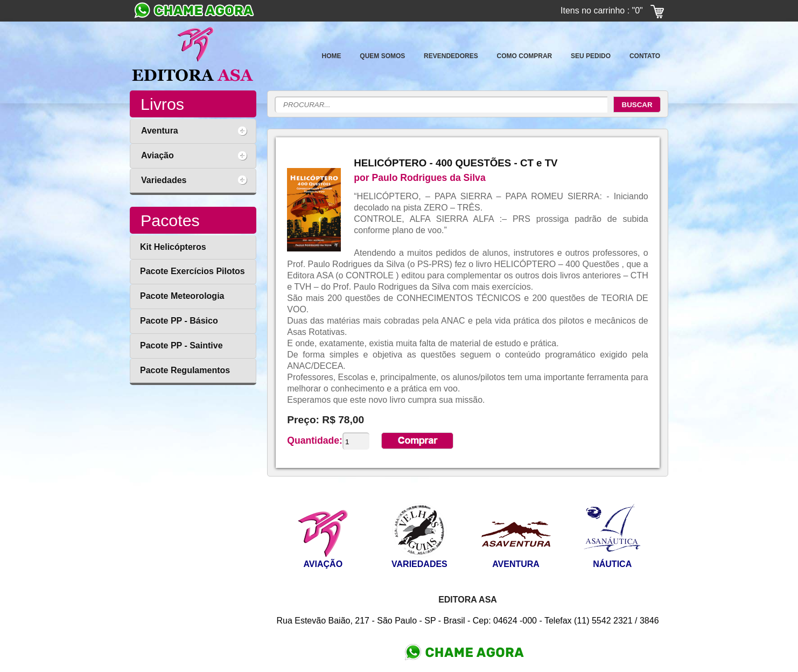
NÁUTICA (612, 564)
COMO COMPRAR (525, 56)
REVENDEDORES (451, 56)
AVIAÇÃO (323, 564)
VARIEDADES (419, 564)
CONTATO (645, 56)
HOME (332, 56)
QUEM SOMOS (382, 56)
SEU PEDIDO (591, 56)
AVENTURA (516, 564)
